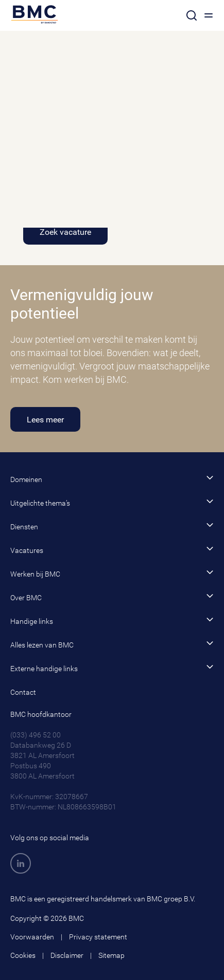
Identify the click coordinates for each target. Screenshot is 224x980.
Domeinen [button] (112, 479)
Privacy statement (98, 937)
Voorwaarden (32, 937)
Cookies (23, 955)
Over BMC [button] (112, 597)
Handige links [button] (112, 621)
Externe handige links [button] (112, 668)
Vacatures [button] (112, 550)
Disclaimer (67, 955)
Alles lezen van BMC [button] (112, 644)
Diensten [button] (112, 526)
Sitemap (111, 955)
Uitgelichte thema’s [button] (112, 502)
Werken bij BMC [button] (112, 573)
